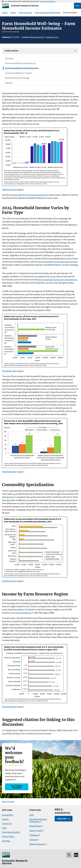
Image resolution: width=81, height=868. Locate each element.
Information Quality (11, 832)
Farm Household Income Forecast (20, 63)
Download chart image (12, 190)
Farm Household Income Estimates (22, 68)
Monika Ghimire (37, 37)
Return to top (8, 802)
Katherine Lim (52, 37)
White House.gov (37, 844)
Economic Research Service (25, 6)
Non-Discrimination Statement (38, 820)
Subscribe (62, 819)
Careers (5, 819)
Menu (77, 6)
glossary (53, 103)
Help (4, 828)
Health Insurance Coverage (17, 78)
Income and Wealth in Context (18, 73)
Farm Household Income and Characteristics (29, 195)
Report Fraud (35, 831)
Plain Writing (35, 826)
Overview (9, 58)
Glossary (9, 83)
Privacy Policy (8, 837)
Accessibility (8, 815)
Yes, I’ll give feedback (17, 787)
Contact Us (7, 824)
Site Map (6, 841)
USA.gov (33, 840)
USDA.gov (34, 835)
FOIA (31, 815)
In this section (11, 51)
